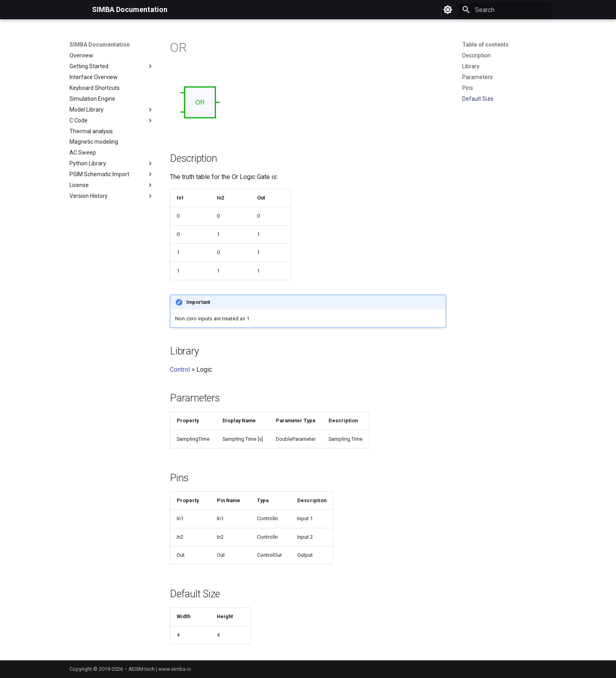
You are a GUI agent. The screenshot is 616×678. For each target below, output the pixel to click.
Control (180, 370)
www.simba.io (175, 669)
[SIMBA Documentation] (74, 10)
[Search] (504, 10)
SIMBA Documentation (100, 45)
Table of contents (485, 45)
